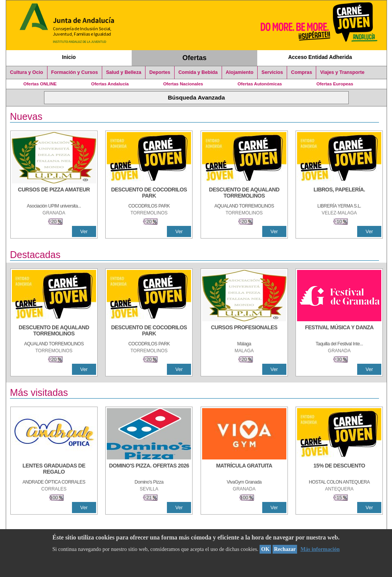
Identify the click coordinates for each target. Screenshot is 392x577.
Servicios (272, 72)
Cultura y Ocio (27, 72)
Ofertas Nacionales (183, 84)
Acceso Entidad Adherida (320, 57)
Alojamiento (240, 72)
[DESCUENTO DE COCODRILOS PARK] (149, 193)
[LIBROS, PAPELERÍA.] (339, 193)
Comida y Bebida (198, 72)
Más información (320, 549)
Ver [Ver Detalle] (84, 231)
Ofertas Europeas (335, 84)
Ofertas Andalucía (110, 84)
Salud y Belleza (124, 72)
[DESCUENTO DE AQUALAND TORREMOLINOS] (244, 193)
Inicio (69, 57)
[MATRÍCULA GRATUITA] (244, 469)
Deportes (160, 72)
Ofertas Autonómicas (260, 84)
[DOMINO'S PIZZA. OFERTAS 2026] (149, 469)
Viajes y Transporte (342, 72)
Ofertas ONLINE (40, 84)
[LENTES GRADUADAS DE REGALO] (54, 469)
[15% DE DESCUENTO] (339, 469)
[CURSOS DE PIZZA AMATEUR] (54, 193)
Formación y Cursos (75, 72)
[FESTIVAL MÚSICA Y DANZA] (339, 331)
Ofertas (195, 58)
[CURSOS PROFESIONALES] (244, 331)
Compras (301, 72)
